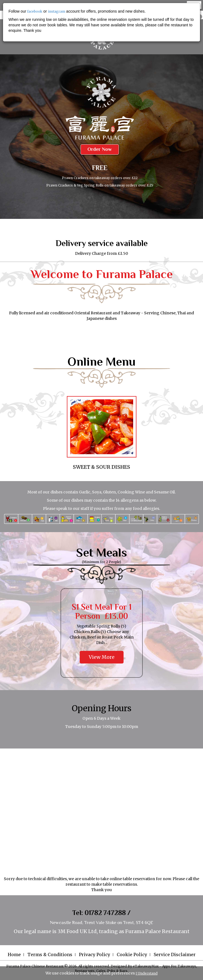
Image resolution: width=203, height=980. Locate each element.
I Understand (147, 973)
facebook (35, 11)
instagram (57, 11)
